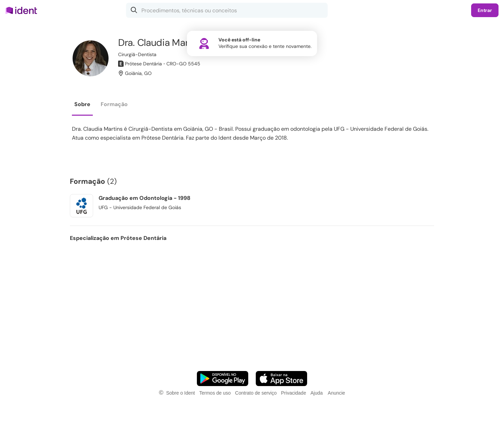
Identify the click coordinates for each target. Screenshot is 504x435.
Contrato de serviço (256, 393)
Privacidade (294, 393)
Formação (114, 104)
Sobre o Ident (180, 393)
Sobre (82, 104)
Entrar (485, 10)
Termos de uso (215, 393)
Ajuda (317, 393)
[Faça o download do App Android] (223, 379)
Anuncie (336, 393)
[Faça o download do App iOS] (281, 379)
